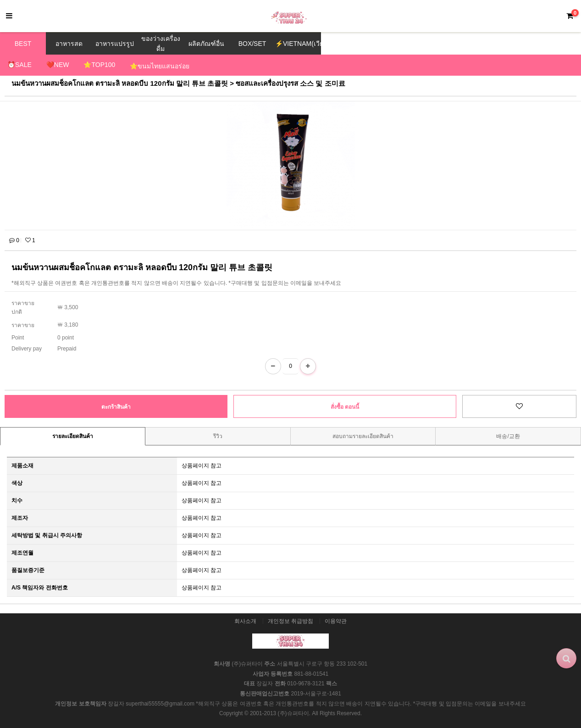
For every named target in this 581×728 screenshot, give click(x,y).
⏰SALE (19, 65)
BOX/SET (252, 44)
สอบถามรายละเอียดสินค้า (363, 436)
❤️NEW (58, 65)
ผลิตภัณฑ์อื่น (206, 44)
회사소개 (245, 621)
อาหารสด (69, 44)
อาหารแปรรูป (115, 44)
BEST (23, 44)
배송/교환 (508, 436)
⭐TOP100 (99, 65)
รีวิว (218, 436)
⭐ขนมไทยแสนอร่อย (160, 66)
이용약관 (336, 621)
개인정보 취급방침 (290, 621)
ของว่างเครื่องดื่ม (161, 44)
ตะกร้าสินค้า (116, 407)
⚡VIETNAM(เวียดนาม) (298, 44)
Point (18, 338)
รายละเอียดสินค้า (73, 436)
